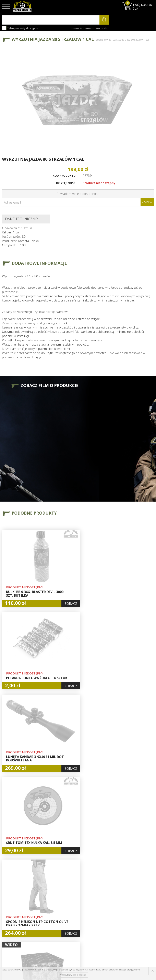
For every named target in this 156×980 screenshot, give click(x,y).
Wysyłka (46, 911)
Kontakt (46, 929)
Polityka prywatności (75, 922)
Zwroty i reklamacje (49, 922)
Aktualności (49, 906)
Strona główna (103, 40)
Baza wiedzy (49, 901)
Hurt (70, 901)
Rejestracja (75, 911)
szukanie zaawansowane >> (89, 28)
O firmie (47, 897)
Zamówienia (75, 915)
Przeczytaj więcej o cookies (73, 975)
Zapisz (147, 202)
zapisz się (140, 912)
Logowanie (74, 906)
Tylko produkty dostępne (20, 28)
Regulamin (48, 915)
